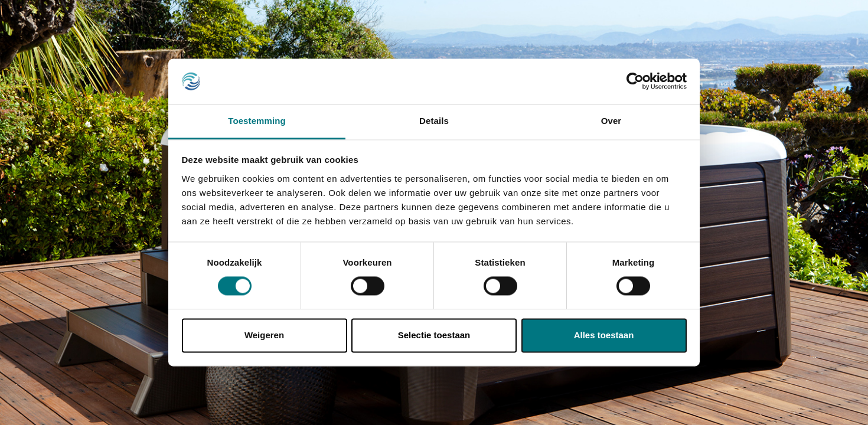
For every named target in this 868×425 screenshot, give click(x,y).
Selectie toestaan (434, 335)
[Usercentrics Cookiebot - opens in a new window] (635, 81)
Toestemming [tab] (257, 121)
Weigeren (264, 335)
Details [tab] (434, 121)
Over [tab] (611, 121)
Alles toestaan (604, 335)
